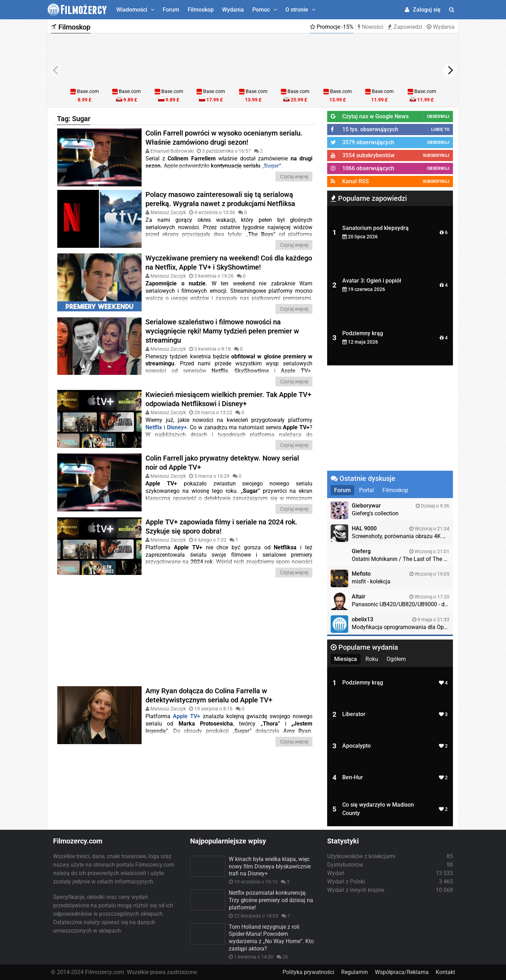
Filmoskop (201, 10)
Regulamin (355, 972)
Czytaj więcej (294, 177)
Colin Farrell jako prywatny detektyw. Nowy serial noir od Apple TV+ (222, 458)
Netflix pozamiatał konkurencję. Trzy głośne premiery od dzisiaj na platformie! (271, 900)
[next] (450, 70)
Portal (366, 490)
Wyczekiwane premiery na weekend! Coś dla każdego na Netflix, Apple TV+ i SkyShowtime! (229, 258)
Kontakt (445, 972)
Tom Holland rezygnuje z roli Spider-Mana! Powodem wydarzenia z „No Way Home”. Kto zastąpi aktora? (271, 938)
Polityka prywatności (308, 972)
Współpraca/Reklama (402, 972)
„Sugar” (272, 166)
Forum (171, 10)
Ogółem (396, 659)
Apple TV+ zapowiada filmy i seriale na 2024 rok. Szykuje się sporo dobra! (221, 522)
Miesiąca (346, 659)
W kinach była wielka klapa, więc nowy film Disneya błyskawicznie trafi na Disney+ (270, 866)
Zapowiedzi (405, 27)
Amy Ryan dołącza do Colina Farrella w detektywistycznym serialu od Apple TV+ (209, 690)
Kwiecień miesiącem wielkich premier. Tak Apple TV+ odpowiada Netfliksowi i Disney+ (228, 394)
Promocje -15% (332, 27)
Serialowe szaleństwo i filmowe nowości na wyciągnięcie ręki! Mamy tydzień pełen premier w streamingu (222, 326)
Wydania (233, 10)
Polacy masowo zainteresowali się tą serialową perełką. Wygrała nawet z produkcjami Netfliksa (220, 194)
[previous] (56, 70)
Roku (372, 659)
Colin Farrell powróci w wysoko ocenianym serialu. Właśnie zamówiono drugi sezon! (224, 138)
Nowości (371, 27)
